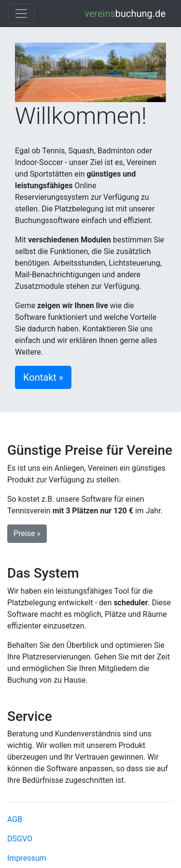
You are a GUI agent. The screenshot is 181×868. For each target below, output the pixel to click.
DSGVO (20, 839)
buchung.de (125, 14)
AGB (15, 819)
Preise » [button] (27, 533)
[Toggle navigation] (21, 14)
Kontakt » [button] (43, 377)
